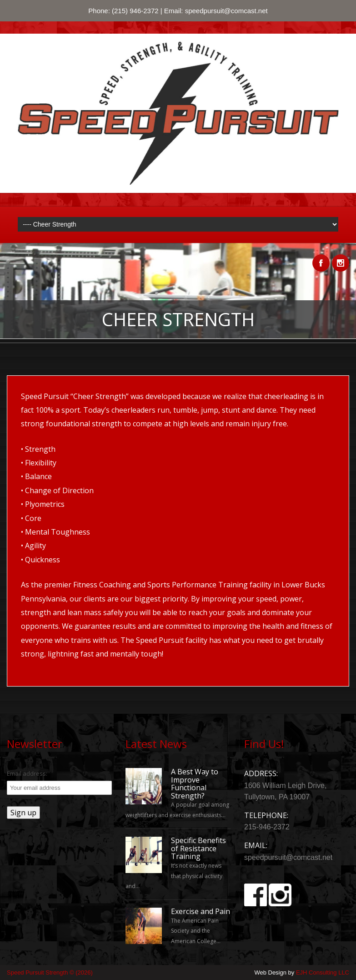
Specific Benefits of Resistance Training (198, 849)
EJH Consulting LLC (323, 972)
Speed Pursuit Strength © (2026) (50, 972)
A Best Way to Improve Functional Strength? (195, 784)
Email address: (27, 773)
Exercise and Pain (201, 912)
